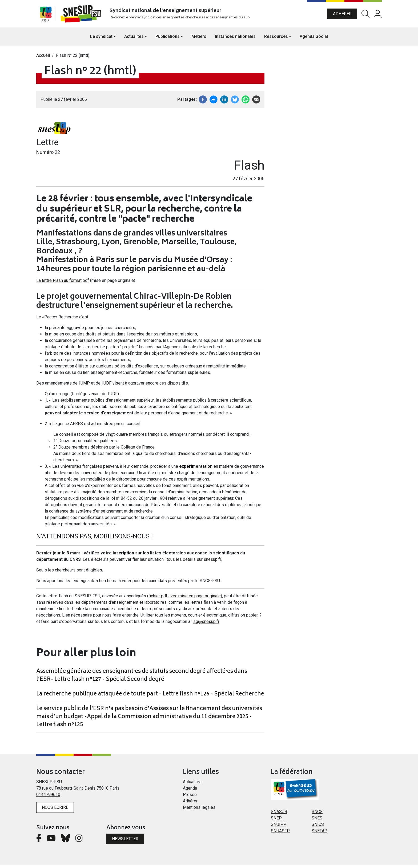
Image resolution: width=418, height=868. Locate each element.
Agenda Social (314, 39)
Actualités (192, 784)
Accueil (43, 58)
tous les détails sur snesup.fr (194, 562)
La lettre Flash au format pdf (63, 283)
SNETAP (319, 833)
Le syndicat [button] (101, 39)
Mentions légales (199, 810)
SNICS (318, 827)
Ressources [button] (276, 39)
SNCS (317, 814)
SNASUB (279, 814)
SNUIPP (279, 827)
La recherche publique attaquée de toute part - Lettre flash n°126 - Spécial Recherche (150, 697)
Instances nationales (235, 39)
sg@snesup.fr (206, 624)
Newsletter (125, 841)
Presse (190, 797)
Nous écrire (55, 810)
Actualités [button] (134, 39)
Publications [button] (168, 39)
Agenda (190, 791)
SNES (317, 821)
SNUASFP (280, 833)
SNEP (276, 821)
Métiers (199, 39)
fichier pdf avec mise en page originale (185, 599)
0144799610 (48, 797)
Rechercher (365, 15)
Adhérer (342, 15)
